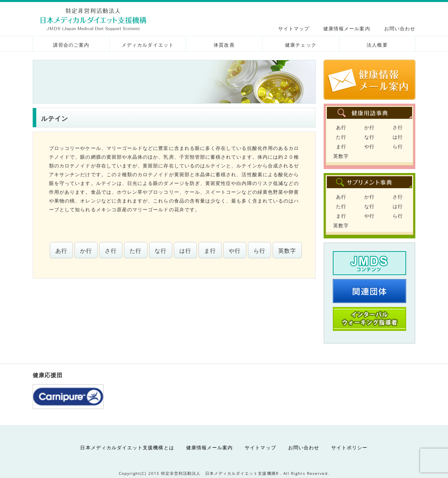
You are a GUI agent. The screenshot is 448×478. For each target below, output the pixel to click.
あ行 (61, 251)
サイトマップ (294, 29)
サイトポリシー (349, 448)
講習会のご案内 (71, 45)
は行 (185, 251)
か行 (86, 251)
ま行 (210, 251)
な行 (161, 251)
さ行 (111, 251)
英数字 (287, 251)
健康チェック (301, 45)
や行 (235, 251)
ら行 (259, 251)
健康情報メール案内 (347, 29)
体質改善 (224, 45)
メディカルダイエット (148, 45)
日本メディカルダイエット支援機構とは (127, 448)
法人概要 (377, 45)
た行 (136, 251)
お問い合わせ (400, 29)
